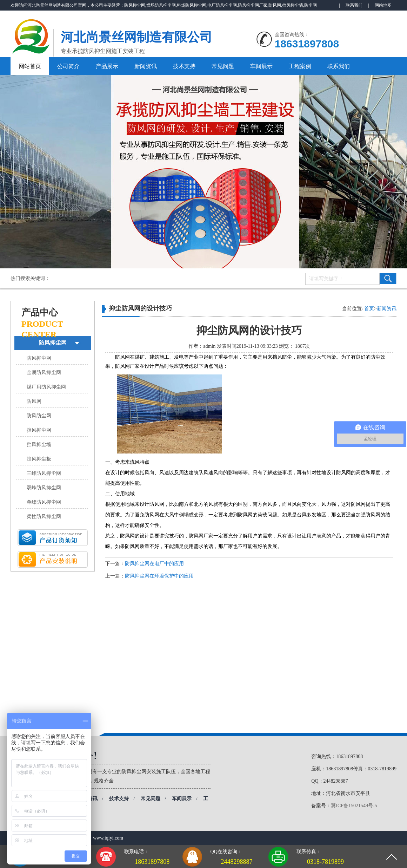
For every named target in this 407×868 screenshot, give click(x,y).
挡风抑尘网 (39, 430)
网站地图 (383, 5)
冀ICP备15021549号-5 (354, 806)
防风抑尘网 (53, 343)
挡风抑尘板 (39, 459)
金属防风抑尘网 (44, 373)
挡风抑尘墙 (39, 445)
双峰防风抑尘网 (44, 488)
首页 (369, 309)
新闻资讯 (146, 66)
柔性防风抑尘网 (44, 517)
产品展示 (107, 66)
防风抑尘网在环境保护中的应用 (159, 576)
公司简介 (68, 66)
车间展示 (261, 66)
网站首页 (30, 66)
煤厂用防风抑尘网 (46, 387)
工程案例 (300, 66)
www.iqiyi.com (108, 838)
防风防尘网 (39, 416)
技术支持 (184, 66)
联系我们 (354, 5)
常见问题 (223, 66)
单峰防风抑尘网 (44, 502)
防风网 (34, 401)
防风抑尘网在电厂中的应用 (154, 564)
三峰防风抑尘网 (44, 473)
